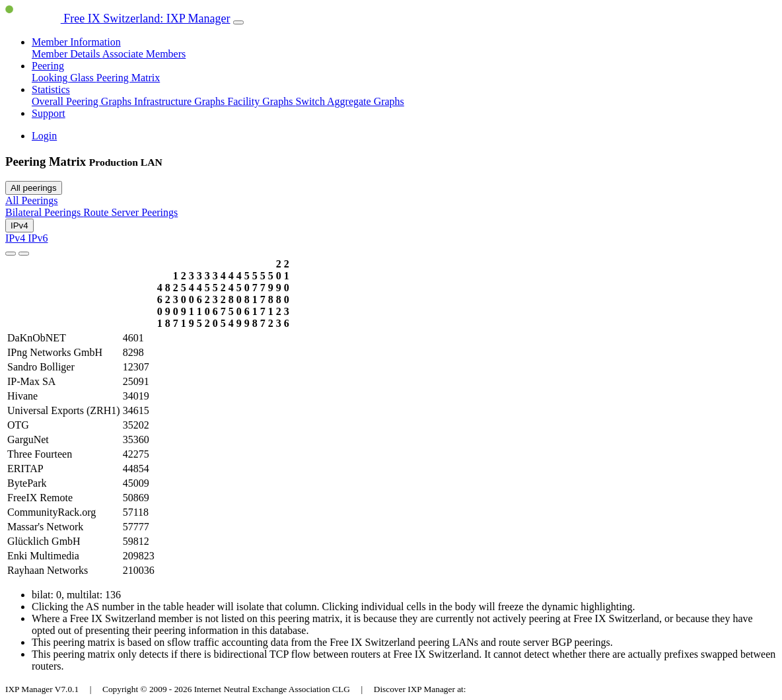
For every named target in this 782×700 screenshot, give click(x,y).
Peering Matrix (128, 78)
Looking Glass (64, 78)
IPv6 (38, 238)
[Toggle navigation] (238, 22)
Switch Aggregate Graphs (349, 101)
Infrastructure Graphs (181, 101)
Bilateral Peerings (44, 212)
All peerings (34, 188)
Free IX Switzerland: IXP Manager (118, 18)
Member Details (67, 54)
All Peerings (32, 200)
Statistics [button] (51, 89)
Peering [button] (48, 66)
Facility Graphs (261, 101)
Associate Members (144, 54)
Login (44, 136)
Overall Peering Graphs (83, 101)
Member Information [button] (76, 42)
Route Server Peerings (130, 212)
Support (49, 113)
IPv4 (19, 226)
